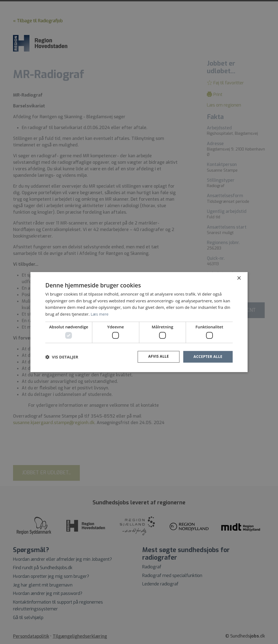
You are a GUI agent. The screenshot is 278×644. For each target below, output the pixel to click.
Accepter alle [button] (207, 357)
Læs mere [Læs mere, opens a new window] (100, 314)
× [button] (239, 278)
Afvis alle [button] (157, 357)
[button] (62, 357)
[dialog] (139, 322)
